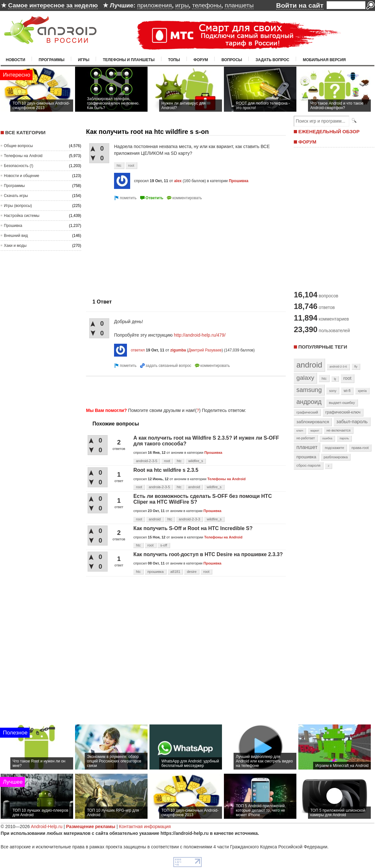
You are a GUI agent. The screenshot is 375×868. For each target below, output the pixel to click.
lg (335, 379)
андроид (309, 402)
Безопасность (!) (19, 166)
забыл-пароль (352, 422)
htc (119, 165)
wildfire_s (196, 461)
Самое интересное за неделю (53, 5)
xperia (362, 391)
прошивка (156, 572)
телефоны (207, 5)
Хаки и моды (15, 246)
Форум (201, 60)
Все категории (25, 132)
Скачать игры (16, 196)
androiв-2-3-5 (159, 487)
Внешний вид (16, 236)
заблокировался (313, 422)
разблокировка (336, 457)
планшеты (239, 5)
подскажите (334, 448)
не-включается (339, 430)
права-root (360, 448)
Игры (84, 60)
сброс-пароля (308, 465)
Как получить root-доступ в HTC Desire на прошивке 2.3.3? (208, 554)
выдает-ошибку (342, 403)
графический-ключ (343, 412)
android (194, 487)
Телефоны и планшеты (129, 60)
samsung (309, 390)
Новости (15, 60)
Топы (174, 60)
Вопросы (232, 60)
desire (192, 572)
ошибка (327, 438)
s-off (163, 545)
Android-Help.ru (47, 826)
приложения (155, 5)
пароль (344, 438)
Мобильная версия (324, 60)
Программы (52, 60)
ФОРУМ (307, 142)
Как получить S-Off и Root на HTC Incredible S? (193, 528)
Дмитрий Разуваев (205, 350)
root (131, 165)
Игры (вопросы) (18, 206)
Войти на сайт (300, 5)
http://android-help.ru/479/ (200, 335)
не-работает (306, 438)
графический (307, 412)
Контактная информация (145, 826)
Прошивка (13, 226)
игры (182, 5)
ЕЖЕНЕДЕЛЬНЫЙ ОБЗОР (329, 131)
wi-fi (347, 391)
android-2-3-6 (338, 367)
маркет (315, 431)
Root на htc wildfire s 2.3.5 (166, 470)
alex (178, 181)
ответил (138, 350)
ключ (300, 431)
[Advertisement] (184, 391)
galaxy (305, 378)
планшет (307, 447)
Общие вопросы (18, 146)
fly (356, 366)
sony (333, 391)
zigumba (178, 350)
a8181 (175, 572)
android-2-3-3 (189, 519)
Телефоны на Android (23, 156)
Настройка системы (22, 216)
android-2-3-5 (147, 461)
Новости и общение (22, 176)
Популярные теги (323, 347)
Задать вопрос (272, 60)
